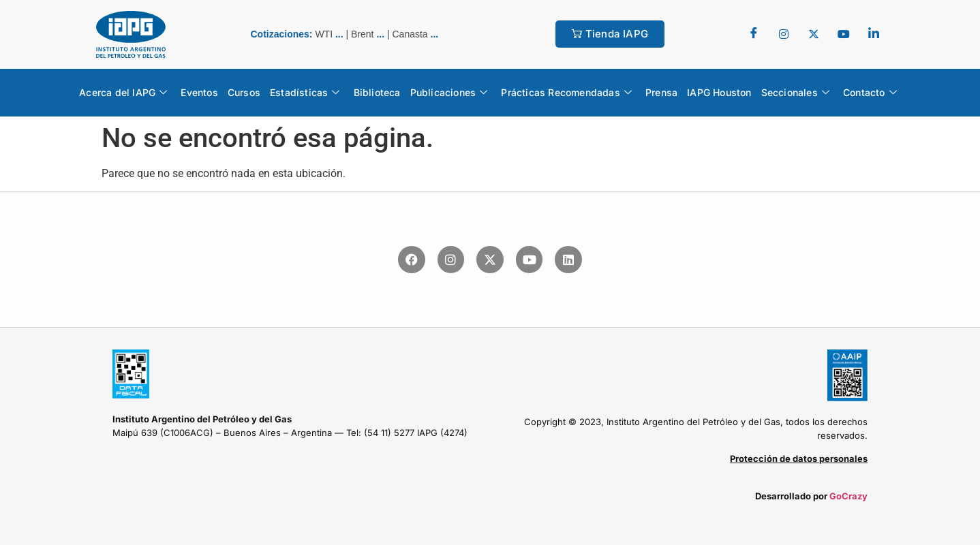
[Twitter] (784, 34)
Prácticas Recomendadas (566, 93)
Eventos (199, 92)
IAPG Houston (719, 92)
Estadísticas (305, 93)
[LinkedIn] (874, 34)
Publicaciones (449, 93)
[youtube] (844, 34)
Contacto (870, 93)
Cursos (244, 92)
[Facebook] (754, 34)
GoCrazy (848, 496)
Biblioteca (377, 92)
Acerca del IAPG (123, 93)
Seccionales (795, 93)
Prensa (661, 92)
